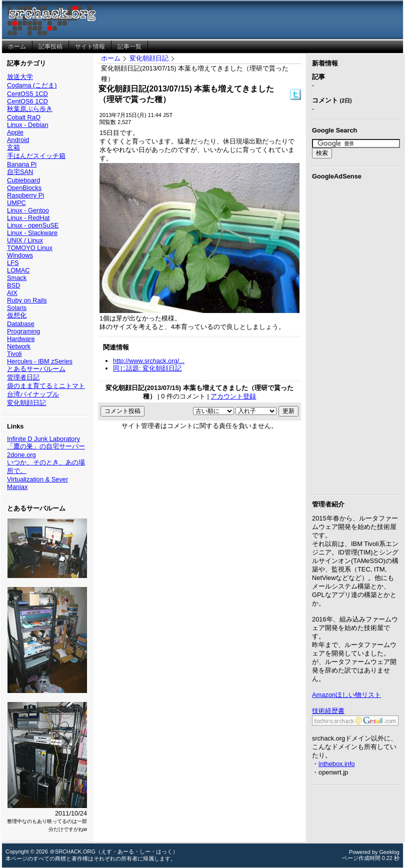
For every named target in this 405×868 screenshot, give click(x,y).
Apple (15, 132)
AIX (12, 293)
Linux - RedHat (28, 218)
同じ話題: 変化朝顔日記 (147, 368)
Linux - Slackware (32, 233)
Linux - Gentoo (28, 210)
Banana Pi (22, 164)
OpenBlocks (24, 188)
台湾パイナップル (33, 394)
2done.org (21, 455)
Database (21, 324)
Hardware (21, 339)
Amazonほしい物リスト (346, 695)
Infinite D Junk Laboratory (43, 439)
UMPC (16, 203)
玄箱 (13, 147)
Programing (23, 331)
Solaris (17, 308)
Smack (17, 278)
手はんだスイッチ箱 (36, 156)
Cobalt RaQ (24, 117)
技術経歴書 (328, 711)
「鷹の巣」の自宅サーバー (46, 446)
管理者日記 (23, 377)
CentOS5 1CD (27, 94)
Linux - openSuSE (33, 225)
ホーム (111, 58)
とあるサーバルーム (36, 369)
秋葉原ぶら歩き (30, 109)
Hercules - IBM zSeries (40, 361)
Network (19, 346)
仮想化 (17, 315)
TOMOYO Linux (30, 248)
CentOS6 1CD (27, 101)
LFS (13, 263)
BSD (13, 285)
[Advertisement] (356, 335)
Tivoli (14, 354)
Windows (20, 255)
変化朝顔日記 (26, 403)
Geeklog (389, 852)
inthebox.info (337, 764)
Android (18, 140)
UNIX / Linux (25, 240)
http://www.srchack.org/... (149, 361)
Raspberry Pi (25, 195)
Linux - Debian (28, 125)
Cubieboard (23, 180)
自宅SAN (20, 172)
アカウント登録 (233, 396)
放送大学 (20, 77)
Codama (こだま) (32, 85)
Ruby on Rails (27, 300)
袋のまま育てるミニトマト (46, 386)
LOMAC (18, 270)
